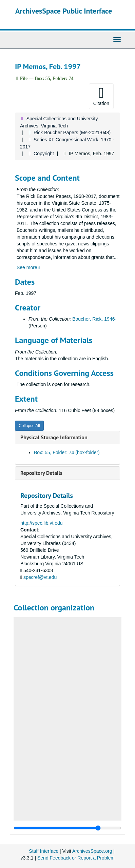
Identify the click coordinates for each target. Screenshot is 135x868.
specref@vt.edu (40, 577)
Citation (101, 96)
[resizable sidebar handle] (67, 828)
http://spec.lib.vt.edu (42, 523)
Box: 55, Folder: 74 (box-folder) (67, 452)
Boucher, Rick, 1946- (94, 319)
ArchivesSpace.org (92, 851)
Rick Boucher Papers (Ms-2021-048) (72, 133)
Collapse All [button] (29, 426)
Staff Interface (44, 851)
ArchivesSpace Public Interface (64, 11)
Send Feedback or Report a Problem (76, 858)
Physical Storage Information (54, 437)
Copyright (44, 154)
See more (28, 267)
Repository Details (41, 473)
